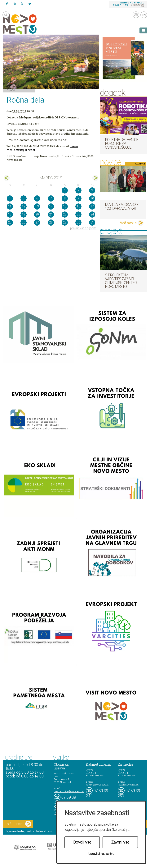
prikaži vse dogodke (83, 228)
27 (37, 222)
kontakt (136, 15)
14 (51, 206)
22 (65, 214)
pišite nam (19, 824)
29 (65, 222)
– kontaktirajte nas (129, 4)
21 (51, 214)
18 (10, 214)
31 (92, 222)
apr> (95, 178)
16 (78, 206)
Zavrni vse (120, 842)
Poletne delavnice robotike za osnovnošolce (122, 143)
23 (78, 214)
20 (37, 214)
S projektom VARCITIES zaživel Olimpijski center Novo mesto (121, 281)
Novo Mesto (29, 24)
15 (65, 206)
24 (92, 214)
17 (92, 206)
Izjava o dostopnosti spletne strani (29, 831)
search (6, 15)
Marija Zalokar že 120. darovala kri (122, 206)
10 (92, 198)
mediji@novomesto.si (128, 785)
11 (10, 206)
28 (51, 222)
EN (144, 15)
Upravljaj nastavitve (101, 854)
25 (10, 222)
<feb (7, 178)
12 (24, 206)
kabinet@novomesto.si (97, 785)
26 (24, 222)
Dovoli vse (82, 842)
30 (78, 222)
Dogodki (11, 90)
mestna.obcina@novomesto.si (69, 791)
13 (37, 206)
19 (24, 214)
